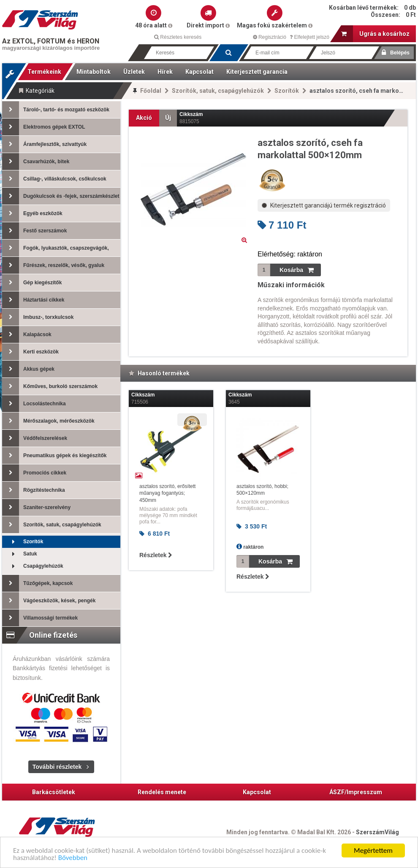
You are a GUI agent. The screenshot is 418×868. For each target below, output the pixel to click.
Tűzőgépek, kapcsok (37, 583)
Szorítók (287, 91)
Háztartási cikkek (33, 300)
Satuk (20, 554)
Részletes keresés (178, 37)
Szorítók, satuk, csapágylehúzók (218, 91)
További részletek (57, 767)
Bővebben (73, 859)
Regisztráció (270, 37)
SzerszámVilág (377, 832)
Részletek (156, 555)
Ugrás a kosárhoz (375, 34)
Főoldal (151, 91)
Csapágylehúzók (33, 566)
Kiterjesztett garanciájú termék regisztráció (324, 205)
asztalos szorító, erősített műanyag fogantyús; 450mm (167, 493)
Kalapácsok (27, 334)
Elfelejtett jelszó (309, 37)
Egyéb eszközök (32, 213)
